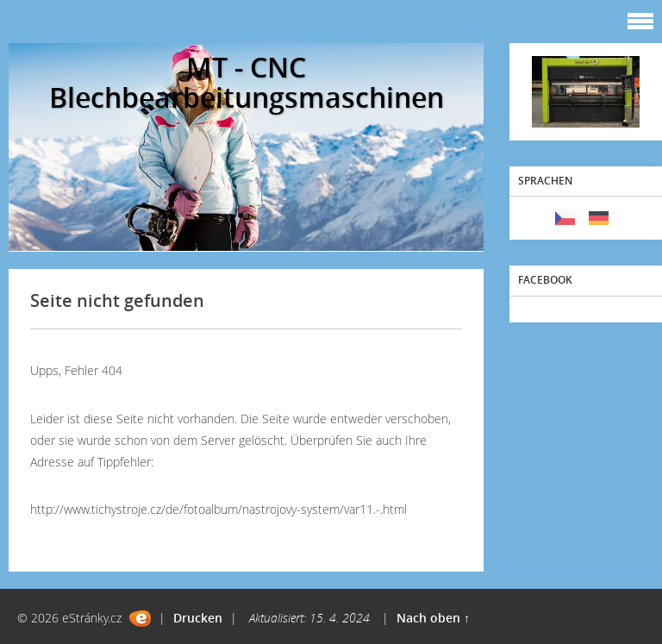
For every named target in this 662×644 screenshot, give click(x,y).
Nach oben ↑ (433, 618)
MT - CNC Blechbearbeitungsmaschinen (247, 82)
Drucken (198, 618)
